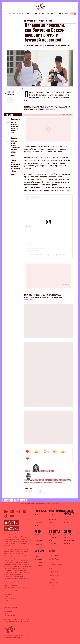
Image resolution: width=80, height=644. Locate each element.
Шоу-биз (29, 14)
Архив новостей (54, 583)
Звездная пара (65, 480)
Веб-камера (38, 560)
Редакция (52, 586)
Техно (51, 541)
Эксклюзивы (39, 523)
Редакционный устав (54, 568)
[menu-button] (5, 14)
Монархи (38, 514)
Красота (66, 517)
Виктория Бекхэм (48, 471)
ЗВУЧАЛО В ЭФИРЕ (69, 541)
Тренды (66, 523)
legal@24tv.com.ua (10, 607)
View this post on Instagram (34, 227)
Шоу (36, 520)
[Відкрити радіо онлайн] (73, 14)
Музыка (37, 526)
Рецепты (37, 535)
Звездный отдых (37, 483)
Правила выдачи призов (54, 576)
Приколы (52, 514)
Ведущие (37, 554)
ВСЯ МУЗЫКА (67, 535)
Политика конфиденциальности (56, 563)
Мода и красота (57, 14)
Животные (52, 517)
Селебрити (58, 483)
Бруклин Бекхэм (52, 480)
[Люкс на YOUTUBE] (16, 14)
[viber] (40, 491)
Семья (27, 483)
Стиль (66, 520)
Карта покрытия (40, 563)
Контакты (52, 580)
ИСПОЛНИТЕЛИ (68, 538)
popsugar (11, 94)
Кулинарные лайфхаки (39, 541)
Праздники (53, 523)
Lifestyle (55, 531)
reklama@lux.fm (9, 615)
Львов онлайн (39, 565)
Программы (38, 557)
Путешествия (53, 543)
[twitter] (35, 491)
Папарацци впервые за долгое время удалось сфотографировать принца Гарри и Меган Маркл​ (43, 296)
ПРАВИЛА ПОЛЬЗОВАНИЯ (53, 555)
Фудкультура (39, 545)
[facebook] (31, 491)
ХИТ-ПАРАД (67, 543)
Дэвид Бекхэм (39, 480)
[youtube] (12, 516)
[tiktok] (6, 516)
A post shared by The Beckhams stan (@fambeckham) (41, 255)
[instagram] (12, 512)
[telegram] (26, 491)
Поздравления (54, 538)
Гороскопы (53, 520)
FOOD (38, 531)
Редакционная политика (54, 572)
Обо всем (52, 535)
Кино (48, 14)
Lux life (39, 551)
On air (68, 531)
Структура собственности (54, 559)
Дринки (37, 538)
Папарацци (49, 483)
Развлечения (39, 14)
